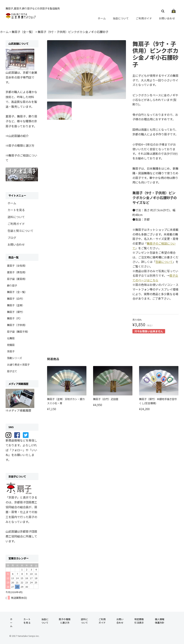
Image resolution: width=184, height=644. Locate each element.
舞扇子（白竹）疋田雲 (106, 399)
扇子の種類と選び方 (65, 621)
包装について (164, 262)
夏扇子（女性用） (17, 266)
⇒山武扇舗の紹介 (17, 136)
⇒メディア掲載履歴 (18, 410)
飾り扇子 (12, 285)
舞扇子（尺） (15, 318)
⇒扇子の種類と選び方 (20, 145)
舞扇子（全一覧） (17, 292)
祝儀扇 (11, 345)
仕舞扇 (11, 338)
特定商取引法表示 (139, 621)
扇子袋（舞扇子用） (18, 332)
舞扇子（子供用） (17, 325)
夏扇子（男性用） (17, 272)
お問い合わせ (167, 18)
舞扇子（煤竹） (16, 312)
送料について (16, 217)
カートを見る (16, 210)
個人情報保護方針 (160, 621)
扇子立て (12, 371)
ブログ (12, 238)
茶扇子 (11, 351)
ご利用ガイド (144, 18)
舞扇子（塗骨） (16, 305)
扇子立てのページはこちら (155, 278)
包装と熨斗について (20, 231)
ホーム (102, 18)
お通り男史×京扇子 (18, 365)
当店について (121, 18)
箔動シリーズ (14, 358)
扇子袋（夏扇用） (17, 279)
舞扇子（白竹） (16, 299)
